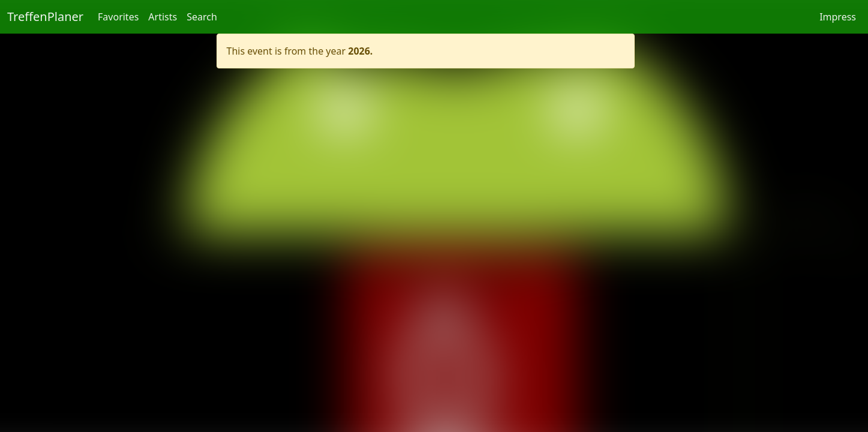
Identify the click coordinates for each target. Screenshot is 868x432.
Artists (163, 17)
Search (202, 17)
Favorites (118, 17)
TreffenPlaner (45, 16)
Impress (838, 17)
